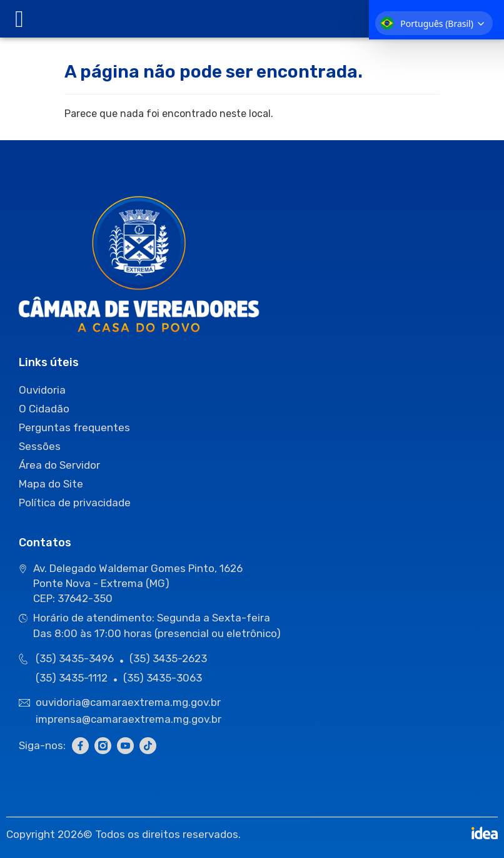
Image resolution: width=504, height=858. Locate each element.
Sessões (40, 446)
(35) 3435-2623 (168, 658)
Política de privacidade (75, 503)
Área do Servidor (59, 465)
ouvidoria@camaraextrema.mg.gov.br (129, 702)
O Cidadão (44, 409)
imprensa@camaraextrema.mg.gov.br (129, 719)
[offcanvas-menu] (19, 19)
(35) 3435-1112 (72, 678)
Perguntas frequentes (74, 427)
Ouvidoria (42, 390)
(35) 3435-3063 (163, 678)
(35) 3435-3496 (75, 658)
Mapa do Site (51, 484)
